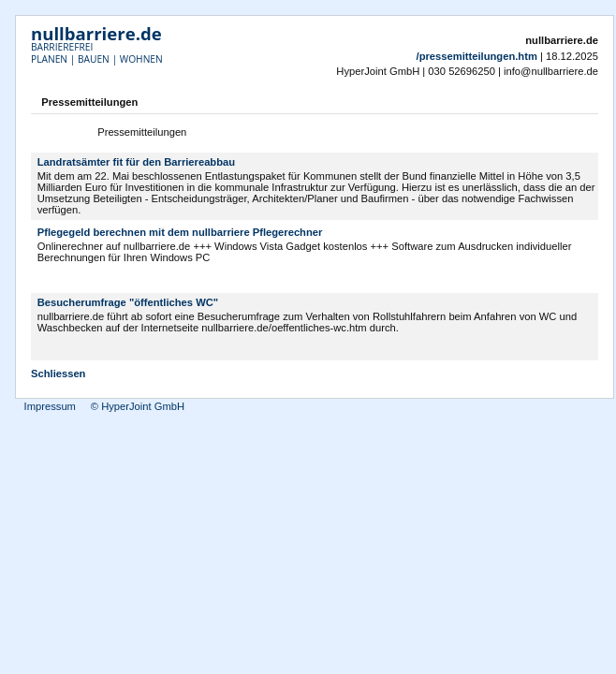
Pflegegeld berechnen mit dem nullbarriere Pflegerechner (180, 232)
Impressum (50, 406)
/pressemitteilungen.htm (477, 56)
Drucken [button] (587, 104)
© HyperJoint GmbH (138, 406)
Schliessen (58, 374)
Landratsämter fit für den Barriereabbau (136, 162)
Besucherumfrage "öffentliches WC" (128, 302)
